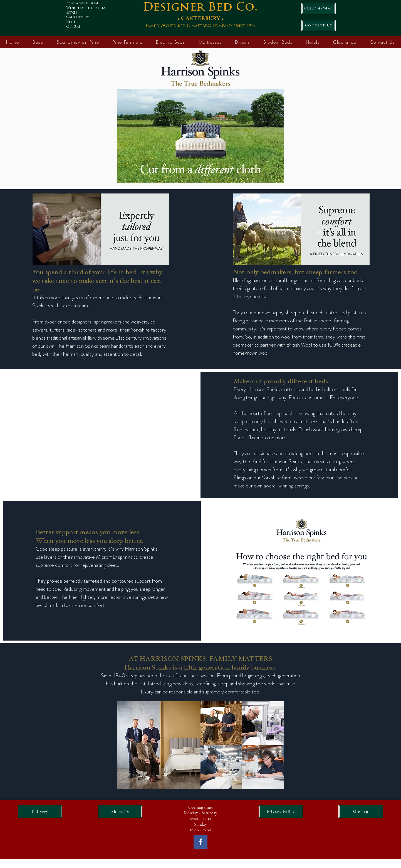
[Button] (205, 17)
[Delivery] (40, 811)
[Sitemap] (361, 811)
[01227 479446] (319, 9)
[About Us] (120, 811)
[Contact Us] (319, 26)
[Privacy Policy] (281, 811)
